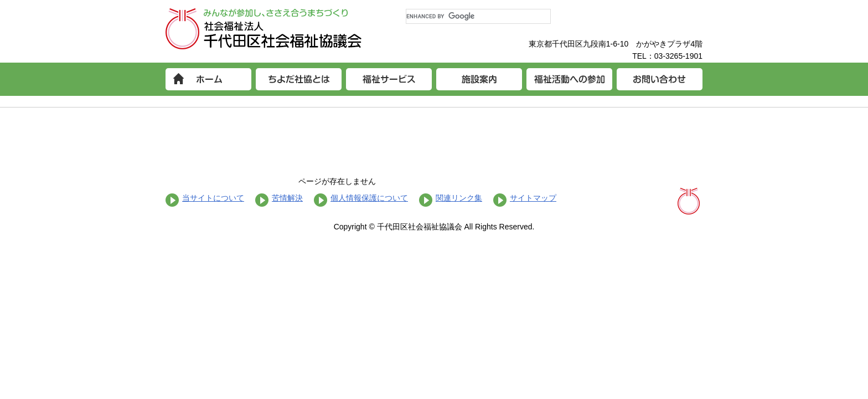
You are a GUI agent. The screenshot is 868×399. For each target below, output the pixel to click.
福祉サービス (389, 79)
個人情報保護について (369, 198)
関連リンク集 (459, 198)
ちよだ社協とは (299, 79)
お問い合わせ (660, 79)
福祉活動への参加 (569, 79)
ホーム (208, 79)
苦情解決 (287, 198)
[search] (478, 16)
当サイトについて (213, 198)
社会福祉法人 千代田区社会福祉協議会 (264, 29)
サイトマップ (533, 198)
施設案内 (479, 79)
